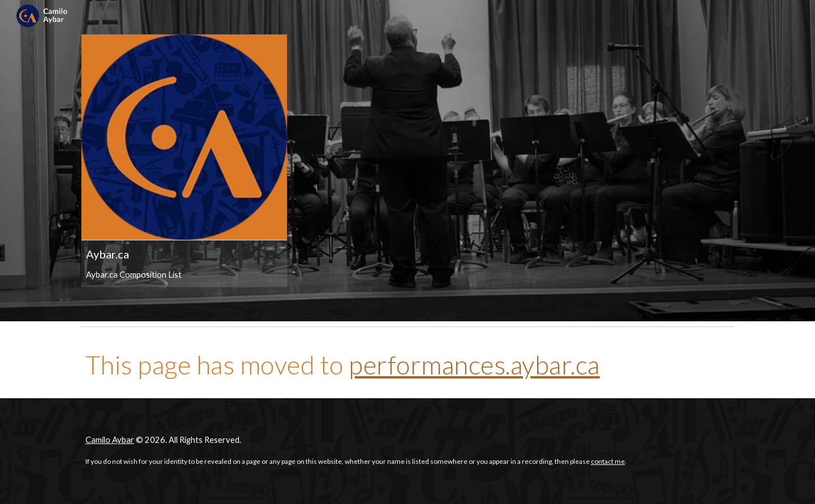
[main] (407, 365)
